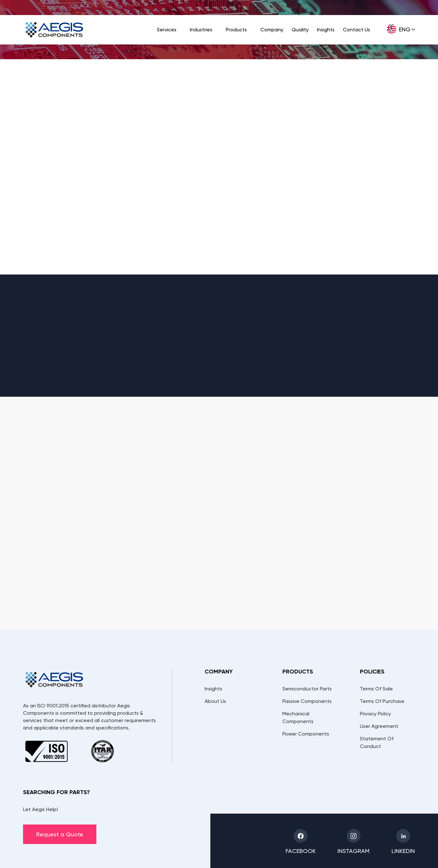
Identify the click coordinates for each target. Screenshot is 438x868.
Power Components (306, 734)
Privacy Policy (375, 714)
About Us (215, 701)
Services (167, 30)
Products (236, 30)
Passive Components (307, 701)
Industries (201, 30)
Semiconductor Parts (307, 689)
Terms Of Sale (376, 689)
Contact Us (357, 30)
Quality (300, 30)
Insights (326, 30)
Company (272, 30)
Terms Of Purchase (382, 701)
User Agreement (379, 726)
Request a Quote (60, 834)
